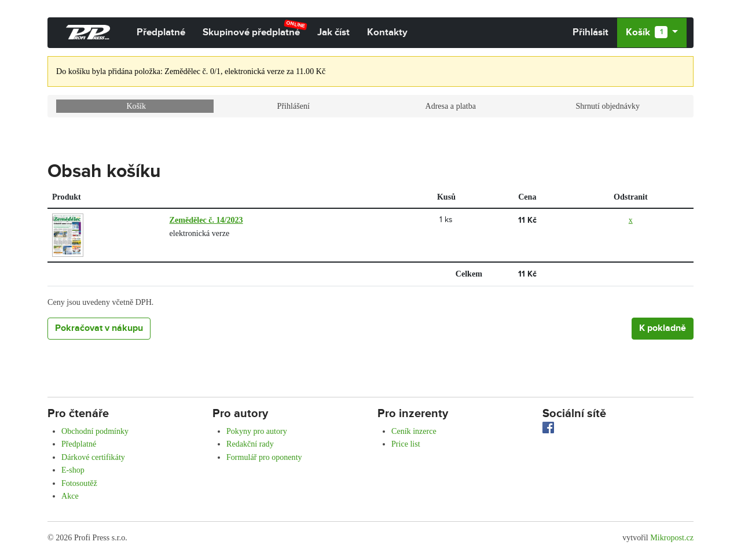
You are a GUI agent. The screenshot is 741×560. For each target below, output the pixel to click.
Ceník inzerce (414, 431)
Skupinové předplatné (255, 29)
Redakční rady (250, 444)
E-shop (73, 470)
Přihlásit (590, 32)
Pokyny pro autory (257, 431)
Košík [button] (648, 32)
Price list (406, 444)
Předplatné (161, 32)
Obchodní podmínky (95, 431)
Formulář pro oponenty (264, 457)
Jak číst (333, 32)
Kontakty (387, 32)
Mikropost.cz (672, 537)
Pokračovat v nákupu (99, 328)
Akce (70, 496)
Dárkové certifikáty (93, 457)
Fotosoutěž (79, 483)
